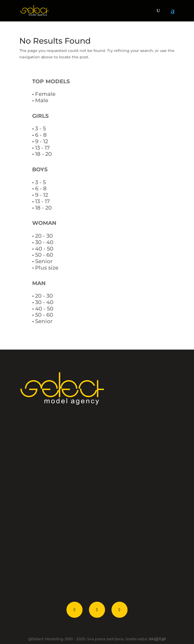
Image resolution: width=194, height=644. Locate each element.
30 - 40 (44, 242)
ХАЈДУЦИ (157, 639)
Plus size (47, 268)
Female (45, 94)
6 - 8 (41, 135)
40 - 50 (44, 249)
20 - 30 (44, 236)
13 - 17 (42, 148)
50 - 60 (44, 255)
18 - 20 (43, 154)
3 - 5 (40, 128)
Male (42, 100)
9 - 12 (42, 141)
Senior (44, 261)
